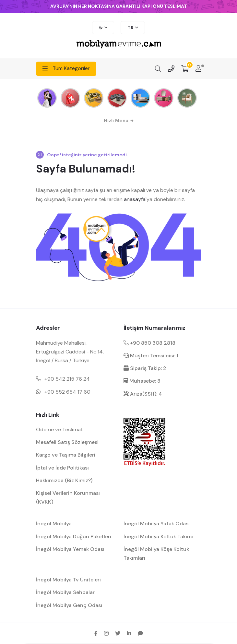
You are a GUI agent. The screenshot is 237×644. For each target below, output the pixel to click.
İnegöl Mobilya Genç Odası (69, 605)
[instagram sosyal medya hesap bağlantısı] (106, 633)
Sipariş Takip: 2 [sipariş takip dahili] (145, 368)
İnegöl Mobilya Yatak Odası (157, 524)
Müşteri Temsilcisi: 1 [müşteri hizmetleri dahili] (151, 356)
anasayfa (135, 199)
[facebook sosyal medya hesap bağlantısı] (96, 633)
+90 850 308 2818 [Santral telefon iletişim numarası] (149, 343)
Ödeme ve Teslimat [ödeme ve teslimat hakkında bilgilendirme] (59, 429)
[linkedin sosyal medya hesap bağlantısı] (129, 633)
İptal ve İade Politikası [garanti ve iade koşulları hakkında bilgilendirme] (62, 468)
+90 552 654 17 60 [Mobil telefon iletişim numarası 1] (67, 392)
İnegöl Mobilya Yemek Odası (70, 549)
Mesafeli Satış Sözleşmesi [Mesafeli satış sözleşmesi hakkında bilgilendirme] (67, 442)
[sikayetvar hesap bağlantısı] (140, 633)
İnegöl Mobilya (54, 524)
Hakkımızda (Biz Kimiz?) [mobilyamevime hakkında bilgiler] (64, 480)
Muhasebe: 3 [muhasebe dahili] (142, 381)
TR (130, 28)
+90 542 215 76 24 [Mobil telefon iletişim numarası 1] (67, 379)
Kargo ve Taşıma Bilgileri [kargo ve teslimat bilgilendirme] (66, 455)
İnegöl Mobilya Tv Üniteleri (68, 580)
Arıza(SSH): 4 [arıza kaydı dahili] (143, 394)
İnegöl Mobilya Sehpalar (65, 592)
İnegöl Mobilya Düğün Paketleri (74, 537)
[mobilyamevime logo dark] (119, 45)
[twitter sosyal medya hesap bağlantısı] (118, 633)
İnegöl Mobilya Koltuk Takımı (158, 537)
